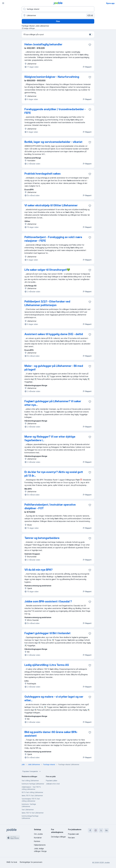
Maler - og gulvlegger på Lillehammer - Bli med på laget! (54, 368)
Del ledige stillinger (58, 837)
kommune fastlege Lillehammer (33, 784)
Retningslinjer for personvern (31, 862)
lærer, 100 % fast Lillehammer (32, 796)
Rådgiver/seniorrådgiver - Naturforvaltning (52, 77)
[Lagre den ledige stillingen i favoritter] (90, 45)
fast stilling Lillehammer (30, 781)
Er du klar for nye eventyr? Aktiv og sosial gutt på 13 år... (54, 474)
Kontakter (38, 838)
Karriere (37, 841)
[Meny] (3, 3)
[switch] (91, 34)
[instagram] (96, 830)
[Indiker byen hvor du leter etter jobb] (58, 15)
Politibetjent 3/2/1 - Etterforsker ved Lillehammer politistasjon (47, 303)
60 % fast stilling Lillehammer (32, 792)
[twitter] (101, 830)
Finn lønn (71, 838)
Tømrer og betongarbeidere (42, 538)
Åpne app (110, 3)
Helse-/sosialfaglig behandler (43, 44)
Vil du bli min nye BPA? (39, 570)
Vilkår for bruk (12, 862)
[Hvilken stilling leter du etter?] (58, 9)
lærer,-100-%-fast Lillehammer (33, 813)
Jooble (107, 863)
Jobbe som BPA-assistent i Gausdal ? (48, 601)
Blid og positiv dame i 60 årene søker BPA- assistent (51, 734)
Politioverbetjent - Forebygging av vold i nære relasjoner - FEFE (53, 239)
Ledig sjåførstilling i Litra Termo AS (47, 665)
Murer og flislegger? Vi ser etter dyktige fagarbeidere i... (50, 438)
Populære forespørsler (32, 771)
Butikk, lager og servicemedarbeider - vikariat (53, 142)
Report (87, 67)
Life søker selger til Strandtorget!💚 (47, 270)
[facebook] (90, 830)
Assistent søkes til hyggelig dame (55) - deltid (54, 334)
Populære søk (73, 834)
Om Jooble (38, 834)
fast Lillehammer (28, 810)
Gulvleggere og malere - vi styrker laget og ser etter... (54, 698)
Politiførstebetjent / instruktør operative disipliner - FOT (50, 506)
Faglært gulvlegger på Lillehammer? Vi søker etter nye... (53, 403)
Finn (58, 21)
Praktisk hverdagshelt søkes (43, 174)
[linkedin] (106, 830)
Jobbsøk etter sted (53, 784)
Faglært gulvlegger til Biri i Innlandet (47, 633)
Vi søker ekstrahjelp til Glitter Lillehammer (51, 205)
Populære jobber (52, 781)
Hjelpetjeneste (40, 845)
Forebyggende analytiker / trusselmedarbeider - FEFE (55, 111)
